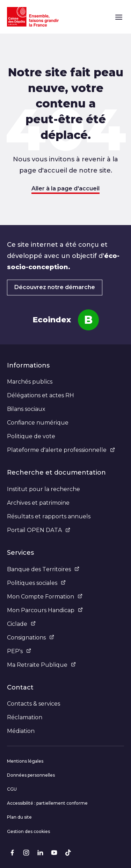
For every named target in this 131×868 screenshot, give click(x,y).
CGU (12, 789)
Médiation (21, 731)
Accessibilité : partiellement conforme (47, 803)
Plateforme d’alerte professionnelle (61, 450)
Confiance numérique (38, 423)
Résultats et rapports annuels (49, 516)
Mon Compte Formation (45, 597)
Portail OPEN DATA (39, 530)
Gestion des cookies (28, 831)
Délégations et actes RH (41, 395)
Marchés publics (30, 382)
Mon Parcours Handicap (45, 610)
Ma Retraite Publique (41, 665)
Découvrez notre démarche (55, 287)
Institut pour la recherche (43, 489)
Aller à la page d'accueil (65, 188)
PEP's (19, 651)
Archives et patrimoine (38, 503)
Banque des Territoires (43, 569)
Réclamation (25, 717)
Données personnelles (31, 775)
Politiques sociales (36, 583)
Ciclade (21, 624)
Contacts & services (34, 704)
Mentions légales (25, 761)
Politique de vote (31, 436)
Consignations (31, 638)
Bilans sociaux (26, 409)
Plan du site (19, 817)
